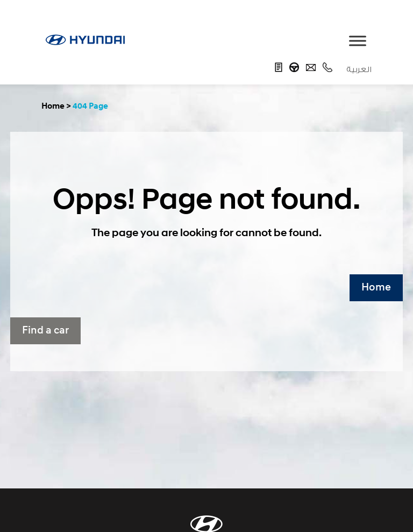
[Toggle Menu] (358, 41)
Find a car (45, 331)
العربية (359, 70)
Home (376, 288)
